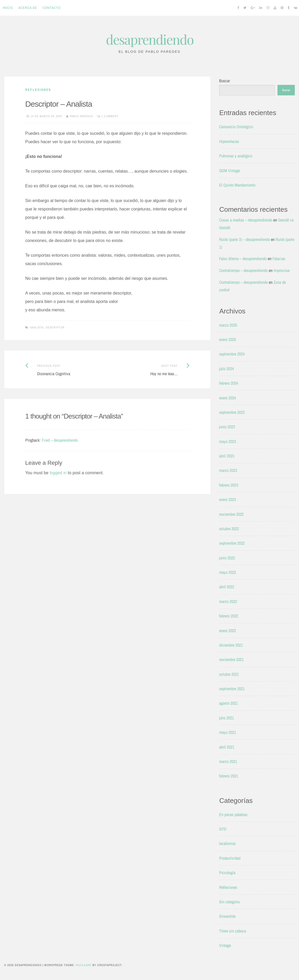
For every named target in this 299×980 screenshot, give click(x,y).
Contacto (51, 8)
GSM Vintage (230, 171)
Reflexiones (38, 90)
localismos (227, 843)
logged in (58, 473)
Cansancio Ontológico (236, 127)
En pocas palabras (233, 814)
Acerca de (28, 8)
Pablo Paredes (81, 116)
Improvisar (282, 270)
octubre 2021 (229, 674)
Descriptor (55, 327)
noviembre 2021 (231, 659)
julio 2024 (226, 369)
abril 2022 (227, 587)
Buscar (225, 81)
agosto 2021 (228, 703)
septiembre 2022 (232, 543)
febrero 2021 (229, 776)
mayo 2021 (228, 732)
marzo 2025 (228, 325)
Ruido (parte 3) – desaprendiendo (244, 239)
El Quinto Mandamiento (237, 185)
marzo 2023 (228, 470)
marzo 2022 (228, 601)
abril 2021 (227, 747)
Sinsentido (227, 916)
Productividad (230, 858)
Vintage (225, 945)
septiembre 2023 (232, 412)
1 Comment (110, 116)
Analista (37, 327)
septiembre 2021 (232, 689)
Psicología (227, 873)
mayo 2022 (228, 572)
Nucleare (84, 965)
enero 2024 (228, 398)
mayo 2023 (228, 441)
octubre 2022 (229, 529)
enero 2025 (228, 339)
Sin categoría (229, 902)
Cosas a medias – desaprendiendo (246, 220)
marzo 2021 (228, 761)
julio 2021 (226, 718)
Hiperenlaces (229, 141)
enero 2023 (228, 499)
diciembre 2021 (231, 645)
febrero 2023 (229, 485)
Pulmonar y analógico (236, 156)
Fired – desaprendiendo (60, 440)
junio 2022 (227, 558)
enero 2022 (228, 631)
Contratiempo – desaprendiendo (243, 270)
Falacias (279, 259)
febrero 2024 (229, 383)
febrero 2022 (229, 616)
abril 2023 (227, 456)
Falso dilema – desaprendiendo (243, 259)
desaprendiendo (150, 39)
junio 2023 (227, 427)
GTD (223, 829)
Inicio (8, 8)
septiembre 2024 (232, 354)
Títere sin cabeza (233, 931)
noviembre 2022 (231, 514)
